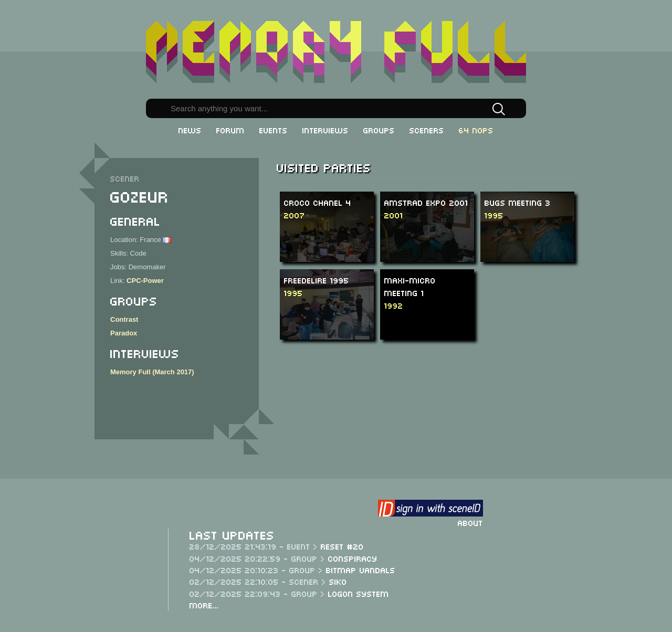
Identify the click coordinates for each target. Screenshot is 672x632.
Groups (379, 130)
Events (274, 130)
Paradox (124, 333)
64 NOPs (476, 130)
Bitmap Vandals (361, 570)
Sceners (427, 130)
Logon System (359, 593)
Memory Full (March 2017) (152, 372)
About (470, 522)
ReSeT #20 (342, 546)
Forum (230, 130)
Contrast (124, 319)
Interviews (325, 130)
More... (204, 605)
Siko (338, 581)
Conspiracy (353, 558)
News (190, 130)
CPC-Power (145, 281)
